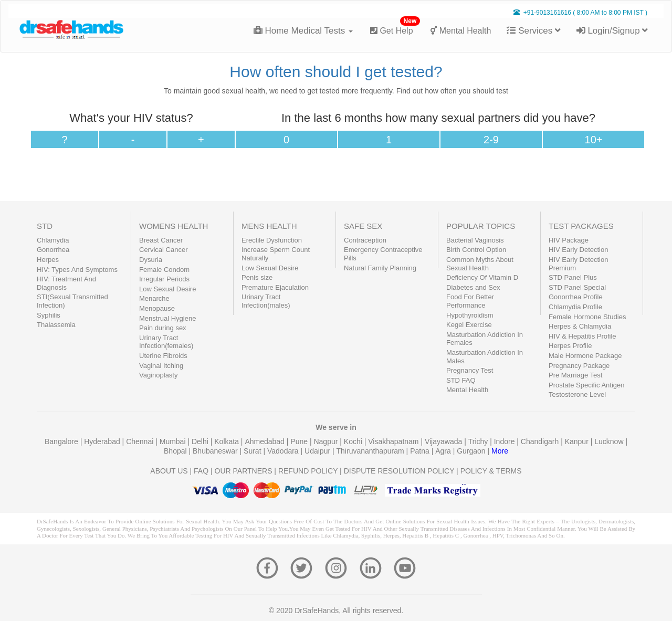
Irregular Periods (164, 279)
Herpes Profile (570, 346)
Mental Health (461, 31)
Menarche (154, 298)
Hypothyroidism (470, 315)
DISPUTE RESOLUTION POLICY (399, 471)
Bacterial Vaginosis (475, 240)
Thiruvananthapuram (371, 451)
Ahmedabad (265, 441)
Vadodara (284, 451)
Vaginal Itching (161, 366)
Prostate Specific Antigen (587, 385)
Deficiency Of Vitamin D (482, 277)
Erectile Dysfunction (272, 240)
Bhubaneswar (216, 451)
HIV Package (569, 240)
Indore (506, 441)
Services (533, 31)
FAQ (201, 471)
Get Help (395, 27)
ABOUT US (169, 471)
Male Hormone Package (585, 356)
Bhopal (176, 451)
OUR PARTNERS (244, 471)
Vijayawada (444, 441)
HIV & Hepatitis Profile (582, 336)
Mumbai (174, 441)
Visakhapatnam (394, 441)
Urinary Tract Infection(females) (166, 342)
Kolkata (228, 441)
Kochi (354, 441)
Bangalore (62, 441)
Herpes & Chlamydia (580, 326)
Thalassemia (56, 325)
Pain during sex (163, 328)
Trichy (479, 441)
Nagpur (327, 441)
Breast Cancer (161, 240)
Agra (444, 451)
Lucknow (610, 441)
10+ (594, 140)
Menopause (157, 308)
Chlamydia (53, 240)
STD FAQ (461, 380)
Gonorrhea (53, 250)
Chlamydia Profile (575, 307)
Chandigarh (541, 441)
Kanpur (578, 441)
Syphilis (49, 315)
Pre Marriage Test (575, 375)
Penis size (257, 277)
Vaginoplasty (158, 375)
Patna (421, 451)
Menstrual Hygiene (167, 318)
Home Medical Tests (303, 31)
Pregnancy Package (579, 366)
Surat (253, 451)
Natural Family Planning (380, 268)
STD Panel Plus (573, 277)
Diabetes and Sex (473, 287)
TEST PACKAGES (581, 226)
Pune (300, 441)
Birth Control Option (476, 250)
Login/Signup (612, 31)
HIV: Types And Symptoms (77, 270)
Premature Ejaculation (275, 287)
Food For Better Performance (470, 301)
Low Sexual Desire (167, 289)
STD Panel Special (577, 287)
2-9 (491, 140)
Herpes (48, 260)
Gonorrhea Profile (576, 297)
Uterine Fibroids (163, 356)
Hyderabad (103, 441)
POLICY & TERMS (491, 471)
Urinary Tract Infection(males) (266, 301)
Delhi (201, 441)
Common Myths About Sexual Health (480, 264)
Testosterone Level (577, 394)
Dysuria (151, 260)
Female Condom (164, 270)
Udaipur (318, 451)
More (500, 451)
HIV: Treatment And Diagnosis (66, 283)
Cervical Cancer (163, 250)
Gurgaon (472, 451)
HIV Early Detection (578, 250)
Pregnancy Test (470, 370)
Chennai (141, 441)
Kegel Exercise (469, 325)
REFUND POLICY (308, 471)
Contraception (365, 240)
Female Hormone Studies (587, 317)
